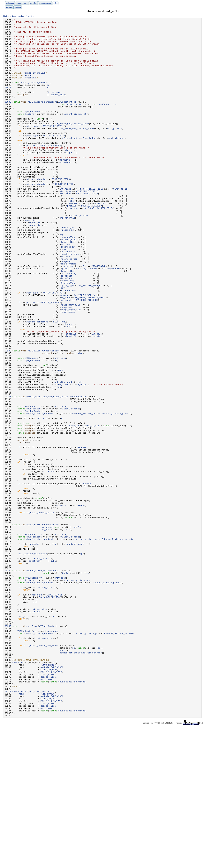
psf (63, 342)
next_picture (116, 162)
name (21, 829)
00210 (8, 626)
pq (60, 461)
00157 (8, 472)
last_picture (115, 151)
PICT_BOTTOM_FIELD (63, 217)
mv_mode (74, 246)
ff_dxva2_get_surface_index (72, 145)
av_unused (47, 629)
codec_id (74, 507)
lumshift (99, 240)
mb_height (65, 191)
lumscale (72, 240)
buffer (77, 629)
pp (48, 98)
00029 (8, 101)
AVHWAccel (18, 791)
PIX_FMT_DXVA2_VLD (51, 803)
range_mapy (67, 365)
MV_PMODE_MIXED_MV (84, 351)
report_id (30, 261)
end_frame (32, 748)
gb (80, 455)
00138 (8, 417)
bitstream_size (56, 110)
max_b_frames (68, 313)
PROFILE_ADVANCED (51, 171)
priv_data (60, 426)
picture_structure (37, 211)
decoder (82, 533)
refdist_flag (68, 284)
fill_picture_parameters (42, 119)
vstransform (68, 298)
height (69, 180)
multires (66, 304)
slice (41, 499)
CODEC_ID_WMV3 (49, 800)
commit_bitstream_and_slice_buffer (47, 472)
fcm (82, 223)
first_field (120, 223)
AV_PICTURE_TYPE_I (54, 148)
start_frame (33, 626)
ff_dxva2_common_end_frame (42, 771)
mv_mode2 (66, 356)
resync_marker (69, 307)
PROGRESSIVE (98, 316)
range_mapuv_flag (71, 368)
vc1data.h (31, 90)
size (80, 420)
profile (31, 171)
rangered (66, 310)
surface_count (76, 649)
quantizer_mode (70, 301)
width (68, 177)
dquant (65, 296)
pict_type (32, 148)
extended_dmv (68, 345)
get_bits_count (63, 455)
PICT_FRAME (59, 383)
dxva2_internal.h (35, 84)
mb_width (65, 188)
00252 (8, 748)
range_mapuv (68, 371)
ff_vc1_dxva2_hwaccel (38, 826)
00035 (8, 119)
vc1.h (28, 87)
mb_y (61, 441)
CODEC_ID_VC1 (91, 507)
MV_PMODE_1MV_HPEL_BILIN (98, 246)
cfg (72, 235)
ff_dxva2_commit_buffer (40, 612)
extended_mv (68, 293)
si (48, 101)
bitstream (54, 107)
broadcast (67, 327)
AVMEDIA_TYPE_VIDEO (52, 797)
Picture (30, 133)
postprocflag (68, 325)
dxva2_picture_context (35, 96)
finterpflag (68, 336)
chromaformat (67, 258)
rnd (61, 278)
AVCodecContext (67, 119)
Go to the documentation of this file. (18, 16)
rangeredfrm (113, 319)
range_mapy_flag (70, 362)
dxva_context (75, 122)
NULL (53, 670)
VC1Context (105, 122)
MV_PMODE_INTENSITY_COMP (89, 354)
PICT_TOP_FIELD (61, 211)
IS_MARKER (45, 713)
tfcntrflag (67, 333)
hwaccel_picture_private (116, 493)
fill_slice (34, 417)
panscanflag (68, 281)
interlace (65, 223)
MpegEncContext (34, 130)
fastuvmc (66, 290)
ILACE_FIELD (96, 223)
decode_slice (34, 681)
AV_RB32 (56, 713)
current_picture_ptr (76, 133)
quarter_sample (79, 255)
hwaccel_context (70, 487)
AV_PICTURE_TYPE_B (54, 159)
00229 (8, 681)
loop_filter (68, 287)
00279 (8, 826)
